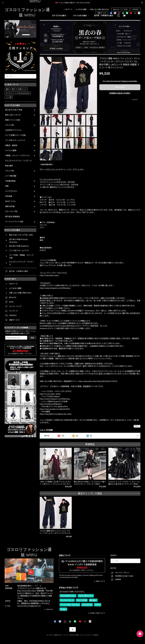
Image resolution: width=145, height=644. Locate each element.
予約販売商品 (10, 181)
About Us (116, 9)
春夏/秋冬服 (10, 206)
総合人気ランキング (13, 115)
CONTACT (135, 9)
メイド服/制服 (11, 176)
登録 (32, 338)
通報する (137, 426)
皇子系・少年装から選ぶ (104, 16)
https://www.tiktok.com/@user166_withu (56, 414)
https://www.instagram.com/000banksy (55, 399)
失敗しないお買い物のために (100, 9)
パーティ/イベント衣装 (14, 222)
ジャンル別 (10, 125)
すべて (47, 436)
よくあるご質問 (81, 9)
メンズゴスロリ (11, 191)
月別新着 (9, 196)
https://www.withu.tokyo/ (49, 275)
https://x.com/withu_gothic (50, 394)
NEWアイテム (10, 201)
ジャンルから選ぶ (81, 16)
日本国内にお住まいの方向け (120, 93)
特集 (7, 186)
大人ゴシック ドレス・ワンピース (18, 161)
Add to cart (120, 87)
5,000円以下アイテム (13, 130)
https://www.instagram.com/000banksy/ (55, 288)
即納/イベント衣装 (12, 120)
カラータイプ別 (11, 212)
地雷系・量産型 (11, 145)
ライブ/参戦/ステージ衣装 (15, 135)
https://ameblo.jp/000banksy (51, 404)
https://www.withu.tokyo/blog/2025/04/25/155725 (98, 381)
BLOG (126, 9)
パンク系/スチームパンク (15, 140)
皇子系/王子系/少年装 (14, 110)
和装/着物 (9, 166)
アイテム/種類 (11, 151)
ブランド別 (10, 171)
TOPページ (69, 9)
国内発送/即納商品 (12, 217)
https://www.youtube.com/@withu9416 (55, 409)
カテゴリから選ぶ (60, 16)
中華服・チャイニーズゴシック (17, 156)
